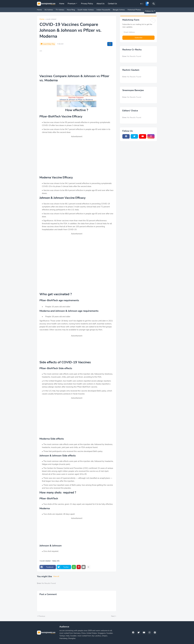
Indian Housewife (103, 10)
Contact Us (112, 4)
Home (62, 4)
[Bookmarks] (147, 4)
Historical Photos (134, 10)
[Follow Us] (150, 11)
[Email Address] (138, 32)
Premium (72, 4)
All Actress (49, 10)
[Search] (154, 4)
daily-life (56, 561)
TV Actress (60, 10)
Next (113, 616)
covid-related (51, 19)
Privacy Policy (87, 4)
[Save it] (110, 44)
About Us (100, 4)
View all (56, 576)
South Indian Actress (86, 10)
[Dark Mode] (142, 4)
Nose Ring (71, 10)
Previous (42, 616)
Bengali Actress (119, 10)
